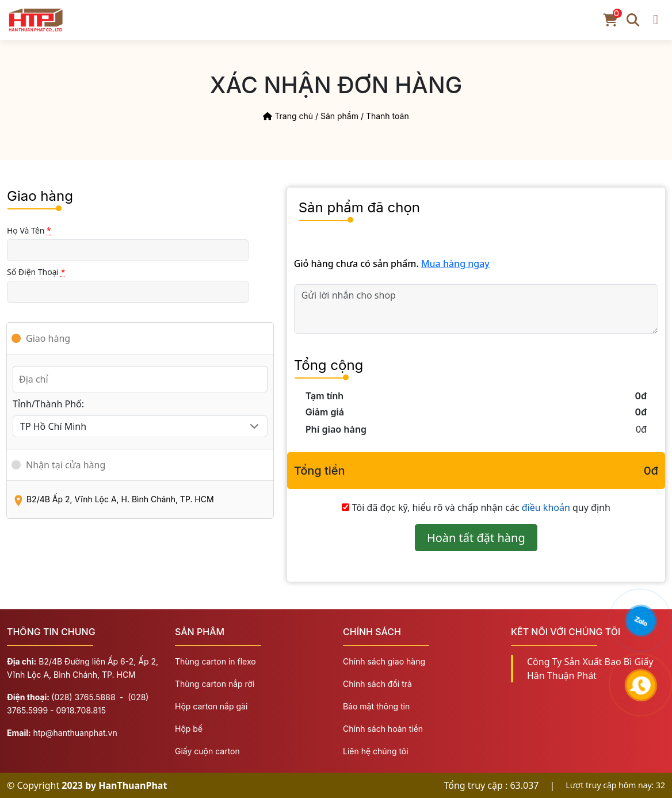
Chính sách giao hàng (384, 661)
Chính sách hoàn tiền (383, 729)
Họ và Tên (29, 230)
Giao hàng (48, 338)
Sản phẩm (339, 116)
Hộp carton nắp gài (211, 706)
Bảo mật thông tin (376, 706)
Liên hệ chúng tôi (376, 751)
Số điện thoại (36, 272)
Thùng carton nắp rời (215, 684)
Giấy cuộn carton (207, 751)
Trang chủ (288, 116)
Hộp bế (189, 729)
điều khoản (546, 507)
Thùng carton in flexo (215, 661)
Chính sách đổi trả (377, 684)
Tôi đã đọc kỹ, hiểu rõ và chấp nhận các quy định (481, 507)
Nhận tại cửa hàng (66, 465)
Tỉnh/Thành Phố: (48, 404)
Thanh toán (387, 116)
